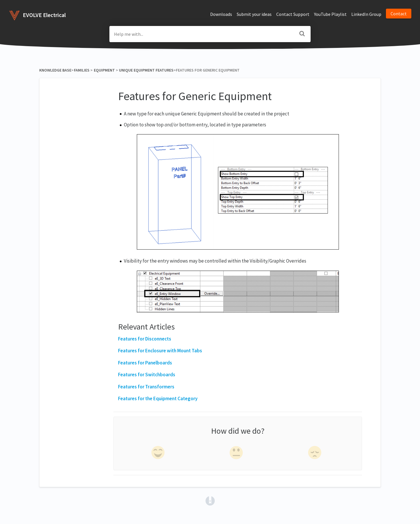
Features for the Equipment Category (158, 398)
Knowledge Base (55, 70)
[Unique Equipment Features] (146, 70)
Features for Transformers (146, 387)
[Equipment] (104, 70)
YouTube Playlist (330, 14)
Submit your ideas (254, 14)
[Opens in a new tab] (210, 500)
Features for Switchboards (147, 375)
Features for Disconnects (145, 339)
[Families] (82, 70)
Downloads (221, 14)
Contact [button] (399, 14)
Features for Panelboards (145, 363)
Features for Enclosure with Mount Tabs (160, 351)
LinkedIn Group (366, 14)
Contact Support (293, 14)
